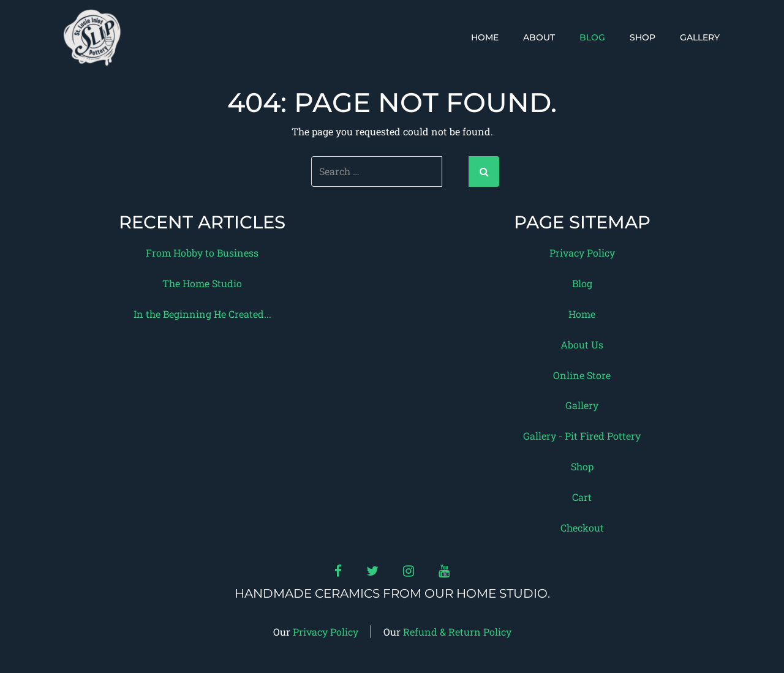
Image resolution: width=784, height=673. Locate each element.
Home (485, 37)
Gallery (700, 37)
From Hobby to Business (202, 253)
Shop (643, 37)
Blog (592, 37)
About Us (582, 344)
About (539, 37)
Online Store (582, 375)
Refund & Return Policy (457, 632)
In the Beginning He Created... (202, 314)
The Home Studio (202, 283)
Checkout (582, 528)
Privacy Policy (582, 253)
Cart (582, 497)
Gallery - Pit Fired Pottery (582, 436)
